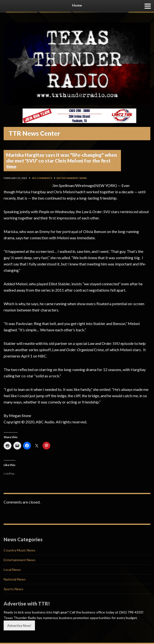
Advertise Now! (19, 625)
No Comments (42, 178)
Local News (12, 570)
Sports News (13, 589)
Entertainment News (72, 178)
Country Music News (20, 550)
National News (15, 579)
